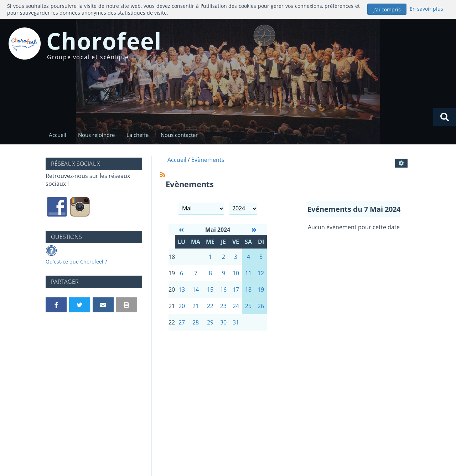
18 (248, 290)
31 (236, 322)
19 (261, 290)
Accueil (58, 135)
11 (248, 273)
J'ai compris (387, 9)
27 (182, 322)
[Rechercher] (445, 117)
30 (223, 322)
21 (196, 306)
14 (196, 290)
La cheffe (138, 135)
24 (236, 306)
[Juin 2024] (254, 230)
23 (223, 306)
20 (182, 306)
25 (248, 306)
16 (223, 290)
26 (261, 306)
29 (210, 322)
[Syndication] (163, 175)
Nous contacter (179, 135)
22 (210, 306)
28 (196, 322)
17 (236, 290)
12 (261, 273)
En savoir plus (426, 9)
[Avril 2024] (181, 230)
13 (182, 290)
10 (236, 273)
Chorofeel (104, 41)
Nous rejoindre (96, 135)
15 (210, 290)
